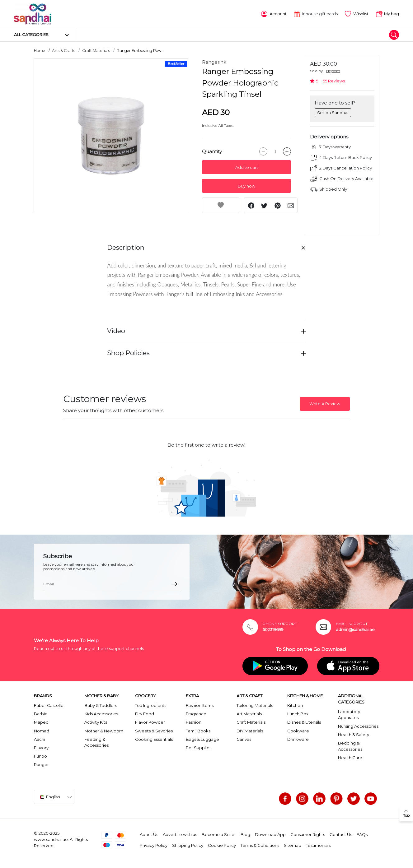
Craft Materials (96, 50)
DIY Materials (250, 730)
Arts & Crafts (63, 50)
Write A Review (325, 404)
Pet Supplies (199, 747)
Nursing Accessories (358, 726)
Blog (245, 834)
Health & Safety (354, 734)
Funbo (40, 756)
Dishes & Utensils (304, 722)
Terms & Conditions (260, 845)
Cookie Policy (222, 845)
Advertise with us (180, 834)
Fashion (194, 722)
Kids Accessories (101, 713)
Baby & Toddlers (101, 705)
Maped (41, 722)
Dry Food (145, 713)
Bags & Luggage (202, 739)
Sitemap (293, 845)
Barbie (41, 713)
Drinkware (298, 739)
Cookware (298, 730)
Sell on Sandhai (333, 112)
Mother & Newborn (104, 730)
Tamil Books (198, 730)
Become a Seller (219, 834)
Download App (270, 834)
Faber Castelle (49, 705)
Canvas (244, 739)
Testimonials (318, 845)
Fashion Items (200, 705)
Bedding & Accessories (350, 746)
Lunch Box (298, 713)
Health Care (350, 757)
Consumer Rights (308, 834)
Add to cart (247, 167)
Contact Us (341, 834)
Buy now (246, 186)
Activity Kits (96, 722)
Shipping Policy (188, 845)
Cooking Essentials (154, 739)
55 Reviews (334, 81)
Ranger (41, 764)
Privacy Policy (154, 845)
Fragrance (196, 713)
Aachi (40, 739)
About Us (149, 834)
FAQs (362, 834)
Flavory (41, 747)
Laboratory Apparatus (349, 714)
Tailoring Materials (255, 705)
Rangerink (214, 62)
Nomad (42, 730)
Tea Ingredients (151, 705)
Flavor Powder (150, 722)
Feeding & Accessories (96, 742)
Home (40, 50)
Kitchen (295, 705)
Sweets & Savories (154, 730)
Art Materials (249, 713)
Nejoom (333, 70)
